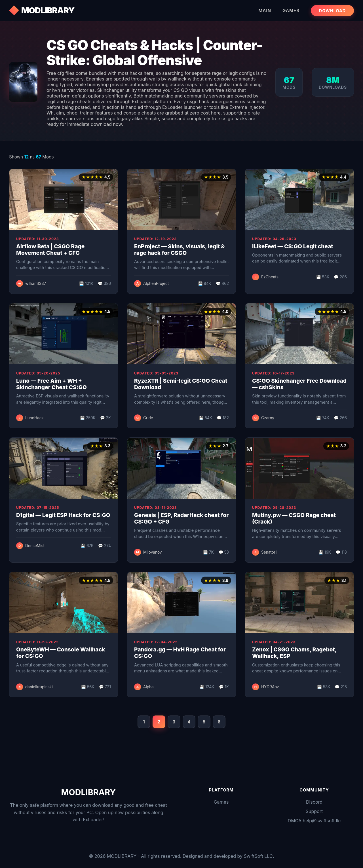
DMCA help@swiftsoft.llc (314, 821)
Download (332, 11)
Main (265, 11)
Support (314, 811)
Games (291, 11)
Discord (314, 802)
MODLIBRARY (48, 10)
